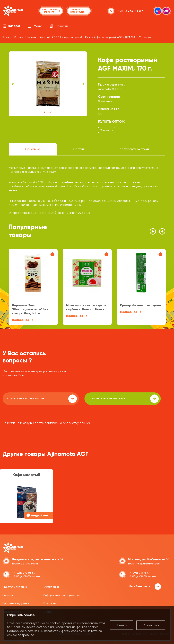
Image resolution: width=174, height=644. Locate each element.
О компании (51, 586)
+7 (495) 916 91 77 (139, 572)
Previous (13, 84)
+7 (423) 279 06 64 (24, 572)
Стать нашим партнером (33, 399)
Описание (33, 149)
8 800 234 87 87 (131, 11)
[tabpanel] (48, 84)
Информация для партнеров (62, 595)
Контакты (50, 603)
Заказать (107, 130)
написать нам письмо (99, 399)
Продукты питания (15, 586)
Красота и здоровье (16, 603)
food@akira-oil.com (25, 563)
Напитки (8, 595)
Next (83, 84)
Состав (79, 149)
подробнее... (27, 635)
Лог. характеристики (133, 149)
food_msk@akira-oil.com (144, 563)
